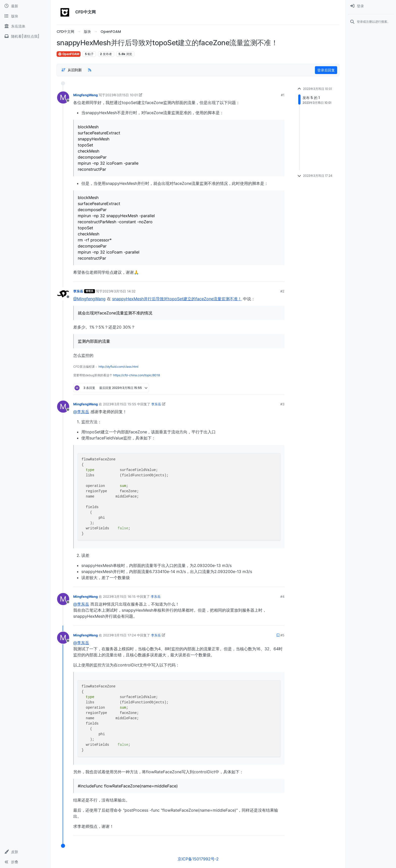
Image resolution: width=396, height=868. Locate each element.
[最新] (25, 6)
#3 (282, 404)
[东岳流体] (25, 26)
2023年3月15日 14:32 (119, 291)
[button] (25, 852)
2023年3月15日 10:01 (122, 95)
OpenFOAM (69, 54)
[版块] (25, 16)
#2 (282, 291)
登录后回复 (326, 70)
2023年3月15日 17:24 (119, 635)
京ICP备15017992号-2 (198, 859)
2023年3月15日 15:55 (120, 404)
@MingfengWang (89, 299)
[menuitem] (371, 6)
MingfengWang (85, 95)
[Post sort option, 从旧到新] (71, 70)
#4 (282, 597)
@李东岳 (81, 412)
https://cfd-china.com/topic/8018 (137, 375)
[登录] (371, 6)
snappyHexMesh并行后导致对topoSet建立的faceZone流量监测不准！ (177, 299)
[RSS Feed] (90, 70)
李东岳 (78, 291)
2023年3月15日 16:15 (119, 597)
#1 (283, 95)
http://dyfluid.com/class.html (118, 367)
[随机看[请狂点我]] (25, 36)
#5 (282, 635)
